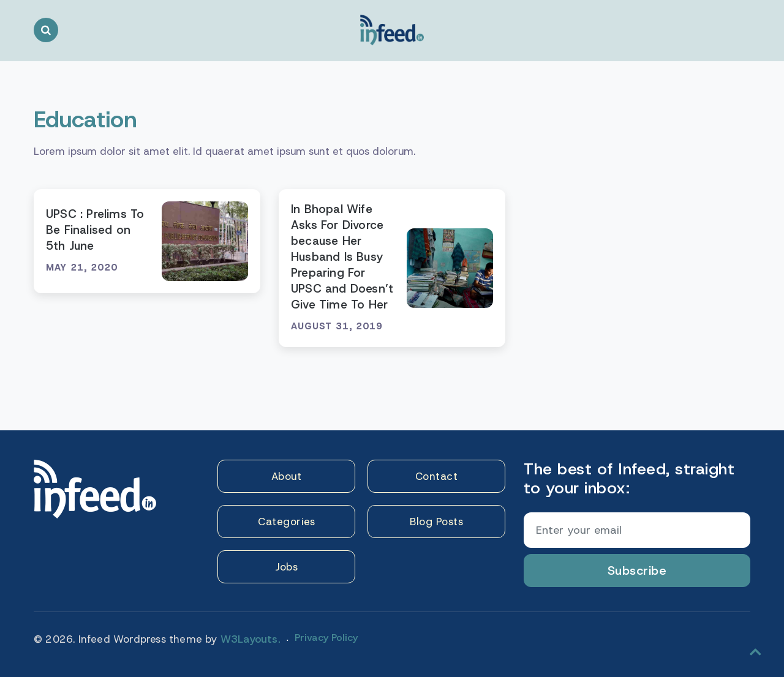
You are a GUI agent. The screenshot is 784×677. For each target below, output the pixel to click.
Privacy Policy (326, 638)
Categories (286, 522)
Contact (437, 476)
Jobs (286, 567)
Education (85, 119)
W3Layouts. (251, 639)
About (287, 476)
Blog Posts (436, 522)
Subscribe (637, 570)
